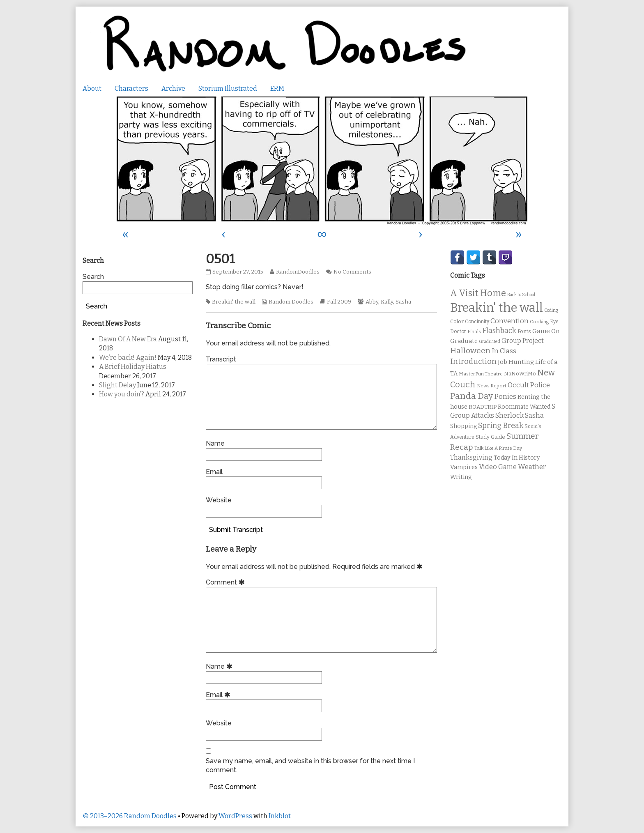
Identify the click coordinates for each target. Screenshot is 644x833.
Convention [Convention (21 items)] (509, 321)
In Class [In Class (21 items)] (504, 351)
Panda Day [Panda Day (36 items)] (471, 396)
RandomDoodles (298, 272)
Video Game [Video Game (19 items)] (498, 467)
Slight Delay (117, 385)
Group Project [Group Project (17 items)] (523, 341)
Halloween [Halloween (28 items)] (470, 351)
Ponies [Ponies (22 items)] (505, 397)
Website (219, 500)
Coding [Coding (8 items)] (551, 310)
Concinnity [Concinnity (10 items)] (477, 322)
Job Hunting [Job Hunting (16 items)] (516, 362)
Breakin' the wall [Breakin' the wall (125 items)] (497, 308)
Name (215, 443)
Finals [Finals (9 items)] (474, 331)
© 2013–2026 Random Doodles (130, 816)
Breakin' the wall (234, 302)
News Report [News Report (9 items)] (492, 386)
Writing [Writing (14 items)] (461, 477)
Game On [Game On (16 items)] (546, 331)
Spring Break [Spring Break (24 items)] (501, 426)
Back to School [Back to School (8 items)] (521, 295)
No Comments (352, 272)
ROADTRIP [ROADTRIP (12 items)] (483, 407)
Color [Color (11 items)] (457, 321)
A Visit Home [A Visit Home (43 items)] (478, 293)
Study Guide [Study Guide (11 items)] (490, 437)
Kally (387, 302)
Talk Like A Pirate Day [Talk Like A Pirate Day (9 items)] (498, 448)
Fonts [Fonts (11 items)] (524, 331)
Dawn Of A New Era (128, 339)
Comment (227, 582)
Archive (173, 89)
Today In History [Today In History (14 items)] (517, 458)
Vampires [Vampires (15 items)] (464, 467)
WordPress (235, 816)
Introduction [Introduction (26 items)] (473, 361)
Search (93, 277)
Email (214, 472)
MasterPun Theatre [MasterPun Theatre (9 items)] (481, 374)
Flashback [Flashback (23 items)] (499, 331)
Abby (372, 302)
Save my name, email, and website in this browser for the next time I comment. (310, 765)
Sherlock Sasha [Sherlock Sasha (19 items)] (520, 415)
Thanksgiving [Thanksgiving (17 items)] (471, 457)
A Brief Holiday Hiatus (133, 367)
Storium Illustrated (228, 89)
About (92, 89)
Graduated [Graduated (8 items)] (490, 342)
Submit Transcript (236, 530)
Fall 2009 (339, 302)
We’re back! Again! (128, 358)
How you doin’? (122, 394)
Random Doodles (291, 302)
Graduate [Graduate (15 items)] (464, 341)
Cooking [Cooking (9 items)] (539, 322)
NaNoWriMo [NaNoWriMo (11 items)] (520, 374)
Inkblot (280, 816)
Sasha (403, 302)
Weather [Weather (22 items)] (532, 467)
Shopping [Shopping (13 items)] (463, 426)
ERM (277, 89)
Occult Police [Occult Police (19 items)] (529, 385)
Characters (131, 89)
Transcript (221, 359)
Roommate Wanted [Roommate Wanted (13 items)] (524, 407)
